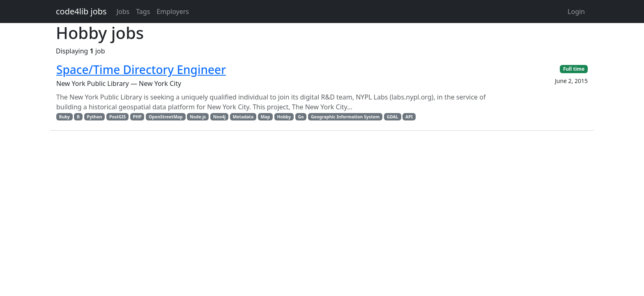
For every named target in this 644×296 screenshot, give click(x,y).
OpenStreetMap (166, 117)
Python (94, 117)
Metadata (243, 117)
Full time (574, 69)
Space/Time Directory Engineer (141, 69)
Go (301, 117)
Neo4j (220, 117)
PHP (137, 117)
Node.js (198, 117)
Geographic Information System (345, 117)
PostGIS (117, 117)
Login (576, 12)
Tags (143, 12)
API (409, 117)
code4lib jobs (81, 11)
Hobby (284, 117)
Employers (173, 12)
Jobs (123, 12)
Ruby (64, 117)
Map (265, 117)
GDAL (392, 117)
